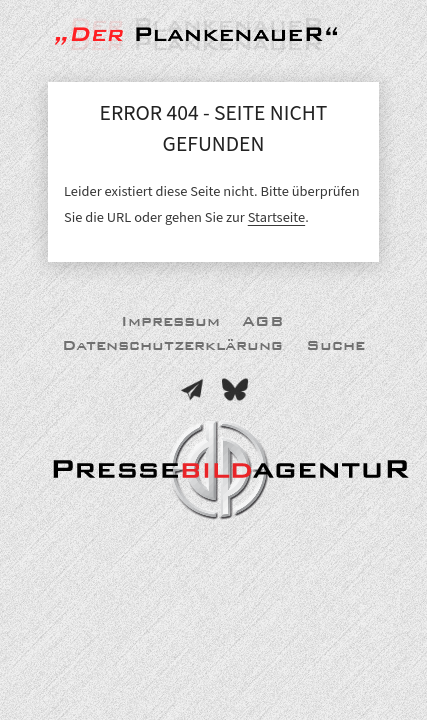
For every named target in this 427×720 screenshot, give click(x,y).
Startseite (276, 217)
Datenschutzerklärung (172, 345)
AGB (263, 321)
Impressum (170, 321)
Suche (335, 345)
